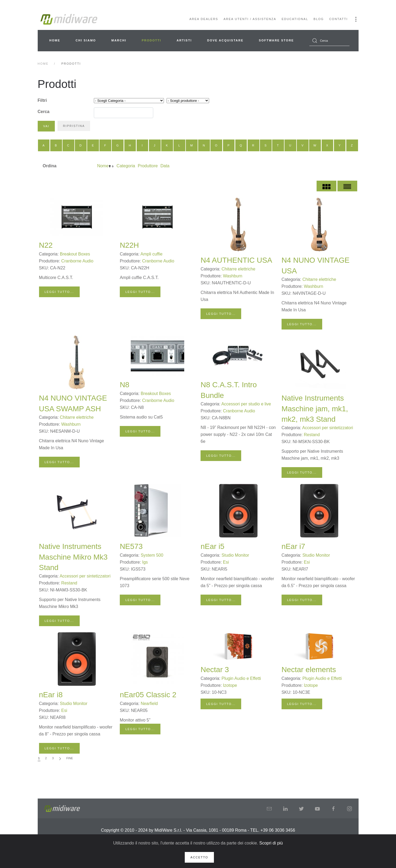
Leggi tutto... (59, 292)
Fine (70, 758)
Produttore (148, 166)
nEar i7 (293, 546)
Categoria (126, 166)
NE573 (131, 546)
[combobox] (329, 41)
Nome (103, 166)
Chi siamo (86, 40)
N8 (125, 385)
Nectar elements (309, 670)
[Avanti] (60, 759)
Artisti (184, 40)
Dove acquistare (225, 40)
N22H (129, 245)
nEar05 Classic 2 (148, 695)
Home (55, 40)
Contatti (338, 19)
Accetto (199, 857)
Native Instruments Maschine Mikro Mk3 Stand (73, 557)
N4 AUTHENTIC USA (236, 260)
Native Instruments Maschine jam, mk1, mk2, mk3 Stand (315, 408)
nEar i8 (51, 695)
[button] (356, 19)
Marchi (119, 40)
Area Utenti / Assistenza (250, 19)
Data (165, 166)
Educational (295, 19)
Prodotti (151, 40)
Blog (319, 19)
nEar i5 (212, 546)
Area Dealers (204, 19)
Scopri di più (271, 843)
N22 (46, 245)
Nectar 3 (215, 670)
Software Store (276, 40)
